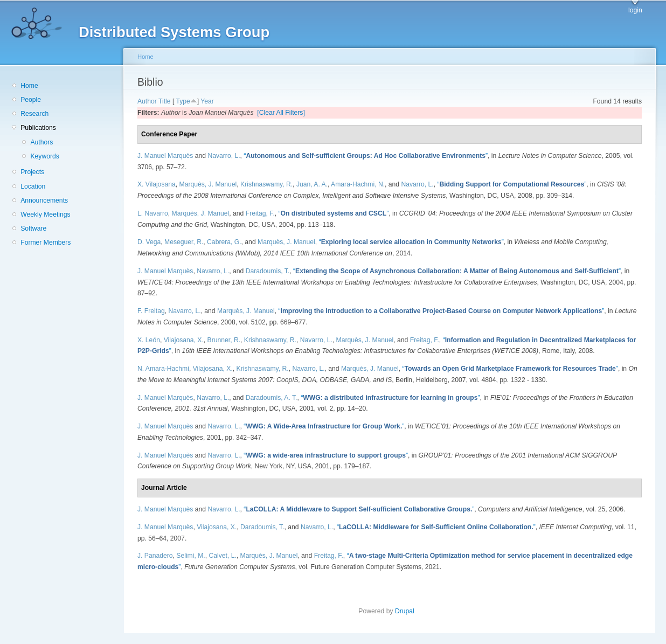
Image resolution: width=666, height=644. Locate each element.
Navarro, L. (224, 156)
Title (165, 101)
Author (147, 101)
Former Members (46, 243)
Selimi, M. (190, 556)
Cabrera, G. (224, 242)
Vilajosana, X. (184, 340)
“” (366, 156)
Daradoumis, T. (268, 271)
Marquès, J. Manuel (208, 184)
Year (207, 101)
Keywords (44, 156)
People (31, 100)
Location (33, 186)
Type (183, 101)
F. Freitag (151, 311)
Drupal (408, 611)
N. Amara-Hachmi (163, 369)
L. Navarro (153, 213)
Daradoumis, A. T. (272, 398)
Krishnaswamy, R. (266, 184)
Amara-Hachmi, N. (358, 184)
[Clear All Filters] (281, 113)
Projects (32, 172)
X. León (149, 340)
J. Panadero (155, 556)
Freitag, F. (260, 213)
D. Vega (149, 242)
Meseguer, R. (184, 242)
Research (34, 114)
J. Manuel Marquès (165, 156)
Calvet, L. (222, 556)
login (635, 10)
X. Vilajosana (157, 184)
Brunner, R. (224, 340)
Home (29, 86)
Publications (38, 128)
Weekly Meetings (45, 214)
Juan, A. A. (312, 184)
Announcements (44, 200)
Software (33, 228)
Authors (41, 142)
